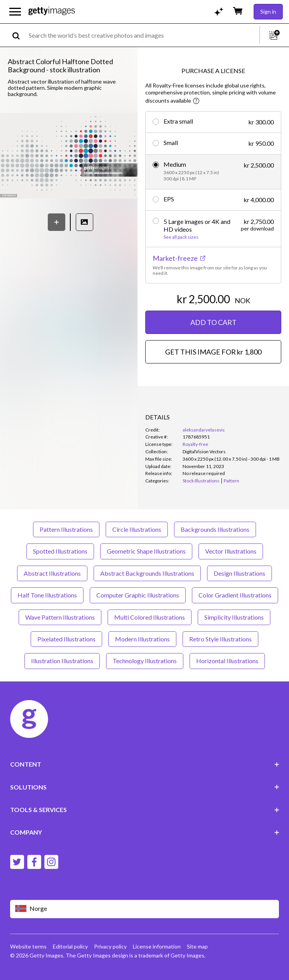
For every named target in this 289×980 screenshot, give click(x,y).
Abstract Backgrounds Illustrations (147, 573)
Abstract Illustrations (52, 573)
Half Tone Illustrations (47, 595)
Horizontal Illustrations (227, 661)
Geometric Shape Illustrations (146, 551)
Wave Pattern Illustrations (60, 617)
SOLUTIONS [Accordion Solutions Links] (145, 787)
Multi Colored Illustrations (150, 617)
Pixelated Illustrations (66, 639)
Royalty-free (195, 444)
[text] (143, 35)
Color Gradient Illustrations (235, 595)
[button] (69, 156)
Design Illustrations (239, 573)
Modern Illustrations (142, 639)
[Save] (57, 222)
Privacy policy (110, 946)
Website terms (28, 946)
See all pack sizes (181, 237)
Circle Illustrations (137, 529)
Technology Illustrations (145, 661)
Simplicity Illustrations (234, 617)
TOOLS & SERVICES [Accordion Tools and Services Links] (145, 810)
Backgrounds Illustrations (215, 529)
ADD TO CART (213, 322)
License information (157, 946)
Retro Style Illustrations (220, 639)
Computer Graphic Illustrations (138, 595)
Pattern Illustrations (66, 529)
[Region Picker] (145, 909)
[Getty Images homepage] (52, 11)
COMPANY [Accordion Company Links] (145, 832)
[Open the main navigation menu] (15, 12)
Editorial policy (70, 946)
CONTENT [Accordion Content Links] (145, 764)
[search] (19, 35)
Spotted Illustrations (60, 551)
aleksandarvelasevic (204, 430)
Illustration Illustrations (62, 661)
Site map (197, 946)
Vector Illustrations (231, 551)
